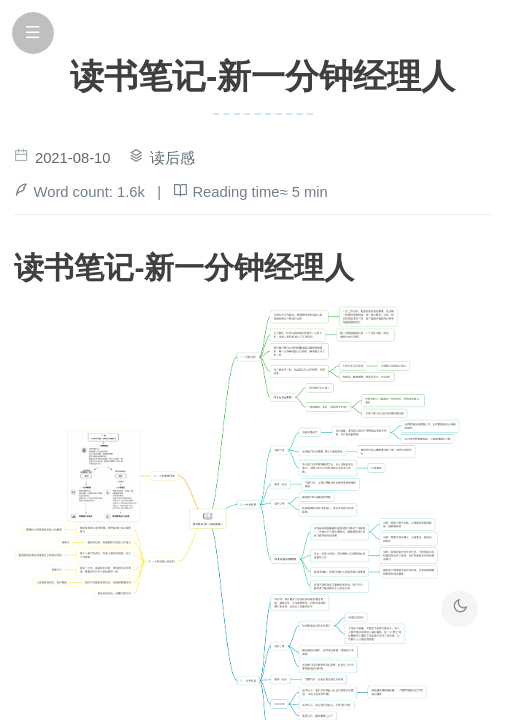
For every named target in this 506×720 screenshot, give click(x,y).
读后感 (172, 158)
